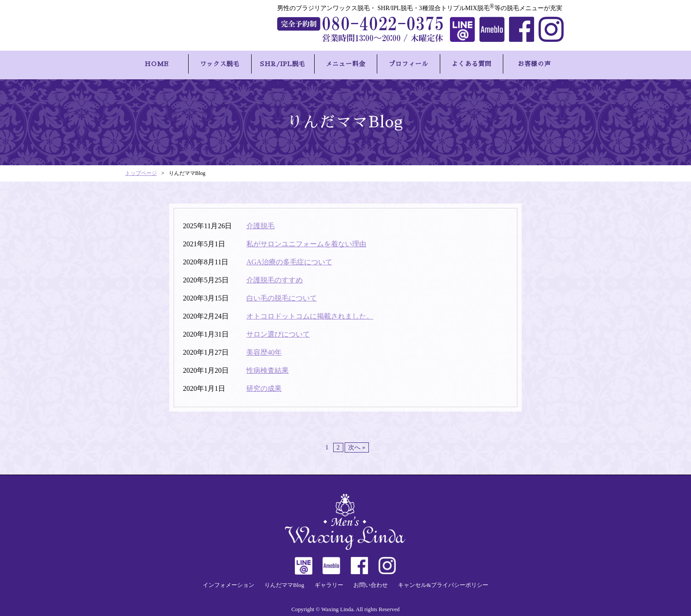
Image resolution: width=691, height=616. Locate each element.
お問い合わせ (371, 583)
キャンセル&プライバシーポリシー (443, 583)
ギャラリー (329, 583)
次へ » (357, 445)
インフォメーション (228, 583)
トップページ (141, 171)
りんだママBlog (284, 583)
